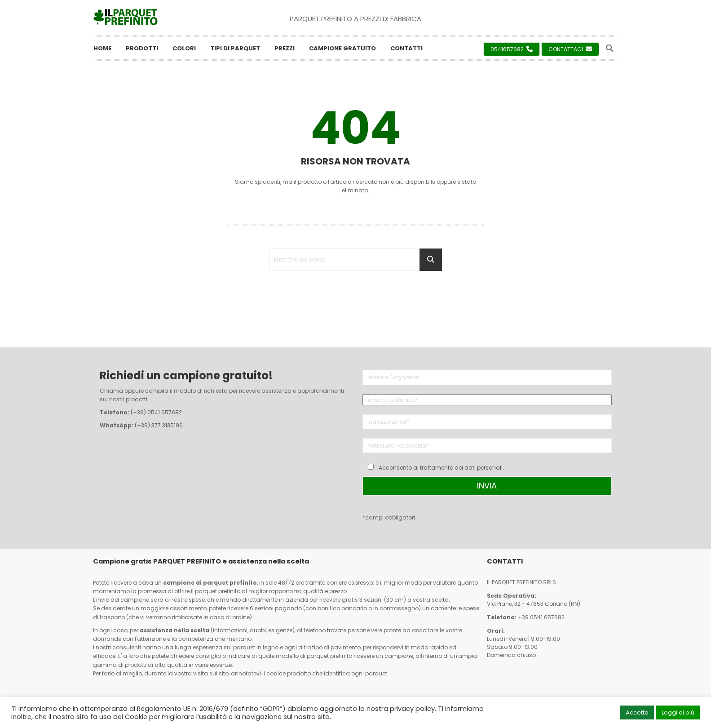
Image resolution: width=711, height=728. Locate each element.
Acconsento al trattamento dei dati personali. (441, 468)
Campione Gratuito (342, 48)
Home (102, 48)
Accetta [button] (637, 712)
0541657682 (512, 49)
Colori (184, 48)
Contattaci (570, 49)
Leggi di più (678, 712)
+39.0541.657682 (541, 617)
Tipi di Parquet (235, 48)
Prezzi (285, 48)
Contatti (406, 48)
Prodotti (142, 48)
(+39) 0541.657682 (156, 412)
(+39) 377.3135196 (159, 425)
